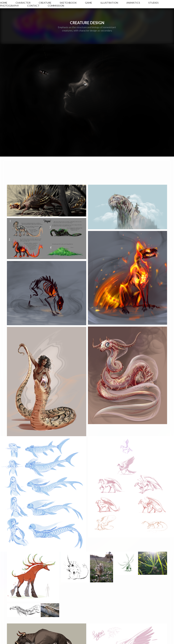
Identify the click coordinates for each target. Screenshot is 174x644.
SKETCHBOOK (68, 3)
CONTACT (33, 6)
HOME (4, 3)
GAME (89, 3)
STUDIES (153, 3)
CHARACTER (23, 3)
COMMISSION (56, 6)
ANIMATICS (133, 3)
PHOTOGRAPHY (9, 6)
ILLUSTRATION (109, 3)
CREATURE (45, 3)
